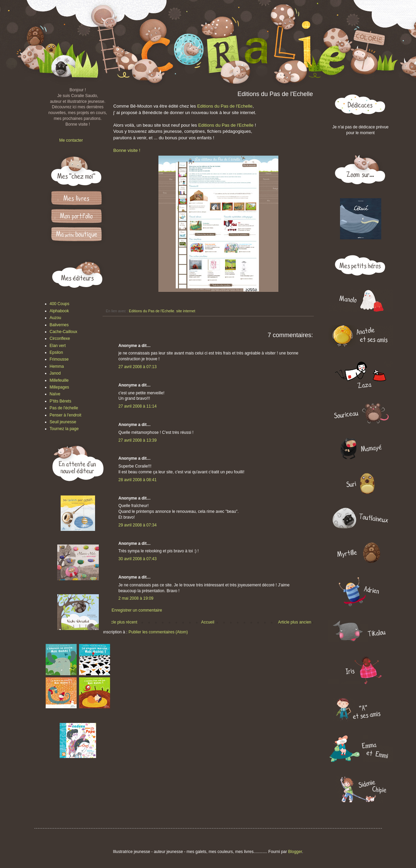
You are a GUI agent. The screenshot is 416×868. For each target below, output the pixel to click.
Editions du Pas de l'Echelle (225, 106)
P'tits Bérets (61, 401)
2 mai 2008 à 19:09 (136, 598)
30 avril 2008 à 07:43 (138, 559)
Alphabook (59, 311)
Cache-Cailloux (64, 332)
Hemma (57, 366)
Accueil (208, 622)
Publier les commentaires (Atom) (158, 632)
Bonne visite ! (127, 150)
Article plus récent (121, 622)
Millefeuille (59, 380)
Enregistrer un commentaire (137, 610)
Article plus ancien (295, 622)
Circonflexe (60, 338)
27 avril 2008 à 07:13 (138, 367)
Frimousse (59, 359)
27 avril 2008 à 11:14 (138, 406)
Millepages (59, 387)
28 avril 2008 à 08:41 (138, 480)
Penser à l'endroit (66, 415)
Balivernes (59, 325)
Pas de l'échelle (64, 408)
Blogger (295, 852)
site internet (186, 311)
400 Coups (60, 304)
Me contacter (71, 140)
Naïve (55, 394)
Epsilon (56, 352)
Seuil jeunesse (63, 422)
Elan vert (58, 346)
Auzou (56, 318)
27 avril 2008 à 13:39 (138, 440)
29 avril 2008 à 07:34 (138, 525)
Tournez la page (64, 429)
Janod (55, 373)
